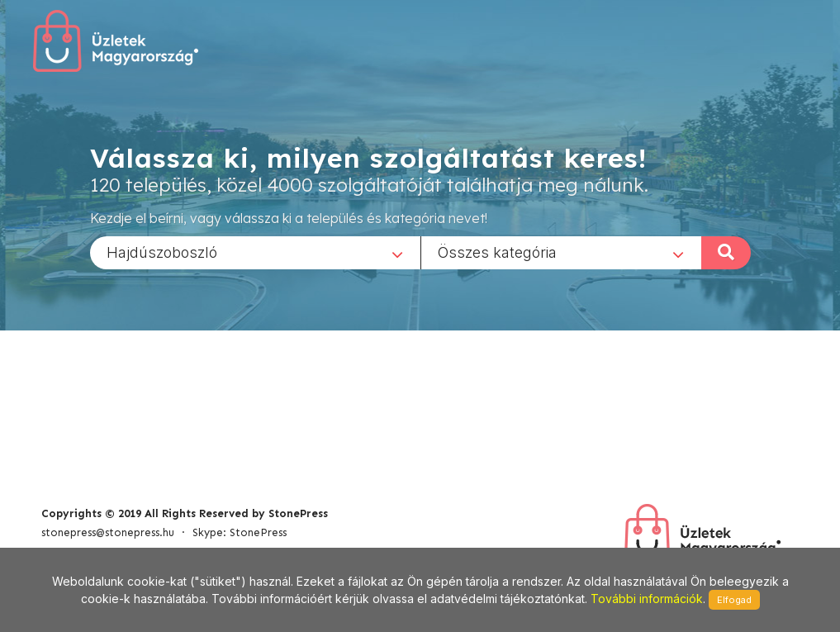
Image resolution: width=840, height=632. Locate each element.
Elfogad (734, 600)
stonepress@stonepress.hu (108, 532)
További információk (647, 599)
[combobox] (255, 252)
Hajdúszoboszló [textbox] (162, 252)
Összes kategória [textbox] (497, 252)
